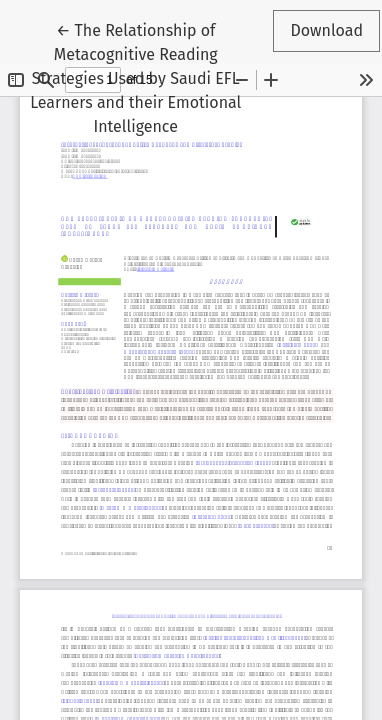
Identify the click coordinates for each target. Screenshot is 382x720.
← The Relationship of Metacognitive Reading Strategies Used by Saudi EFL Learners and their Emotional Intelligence (138, 77)
